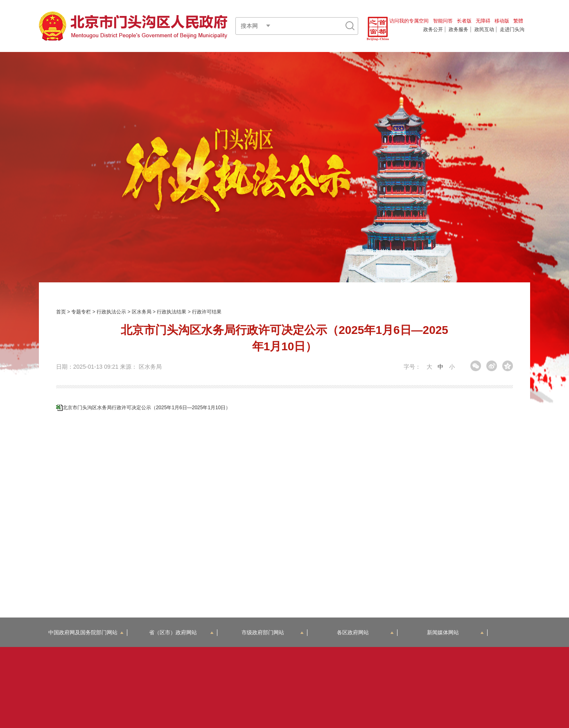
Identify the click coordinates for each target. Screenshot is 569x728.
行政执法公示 (111, 312)
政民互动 (484, 29)
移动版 (502, 21)
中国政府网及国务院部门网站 (86, 632)
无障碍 (483, 21)
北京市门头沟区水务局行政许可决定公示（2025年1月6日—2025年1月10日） (147, 408)
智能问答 (443, 21)
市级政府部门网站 (273, 632)
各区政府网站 (365, 632)
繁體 (518, 21)
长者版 (464, 21)
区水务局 (142, 312)
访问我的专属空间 (409, 21)
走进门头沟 (512, 29)
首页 (61, 312)
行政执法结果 (172, 312)
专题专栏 (81, 312)
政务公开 (433, 29)
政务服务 (458, 29)
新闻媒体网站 (455, 632)
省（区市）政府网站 (181, 632)
